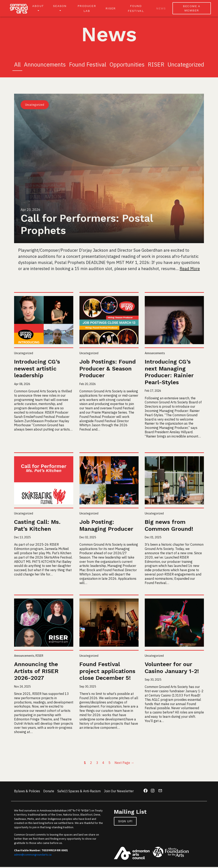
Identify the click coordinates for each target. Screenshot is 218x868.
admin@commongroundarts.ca (33, 856)
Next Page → (124, 764)
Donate (49, 792)
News (161, 9)
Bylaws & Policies (27, 792)
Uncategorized (186, 66)
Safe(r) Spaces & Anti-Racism (79, 792)
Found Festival (88, 66)
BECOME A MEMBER (192, 9)
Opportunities (127, 66)
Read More (190, 270)
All (17, 66)
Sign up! (125, 822)
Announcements (45, 66)
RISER (112, 9)
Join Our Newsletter (119, 792)
